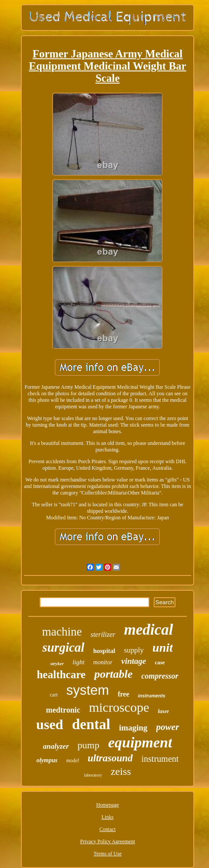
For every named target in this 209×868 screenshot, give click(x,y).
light (79, 662)
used (50, 724)
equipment (140, 742)
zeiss (121, 771)
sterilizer (103, 634)
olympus (47, 760)
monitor (103, 662)
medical (149, 630)
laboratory (93, 775)
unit (163, 648)
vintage (133, 661)
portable (113, 674)
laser (163, 711)
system (88, 690)
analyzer (56, 746)
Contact (107, 829)
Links (107, 817)
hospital (104, 651)
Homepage (108, 805)
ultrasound (110, 758)
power (168, 727)
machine (62, 632)
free (123, 694)
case (160, 662)
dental (91, 724)
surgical (63, 647)
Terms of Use (108, 854)
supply (134, 650)
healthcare (61, 675)
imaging (133, 728)
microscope (119, 707)
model (72, 760)
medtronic (63, 710)
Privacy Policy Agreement (108, 841)
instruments (152, 696)
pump (88, 745)
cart (54, 695)
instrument (160, 759)
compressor (160, 676)
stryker (57, 663)
